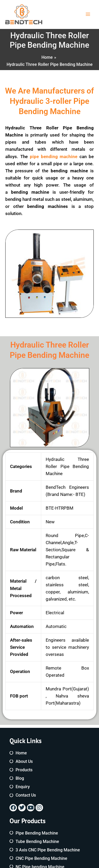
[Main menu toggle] (88, 14)
